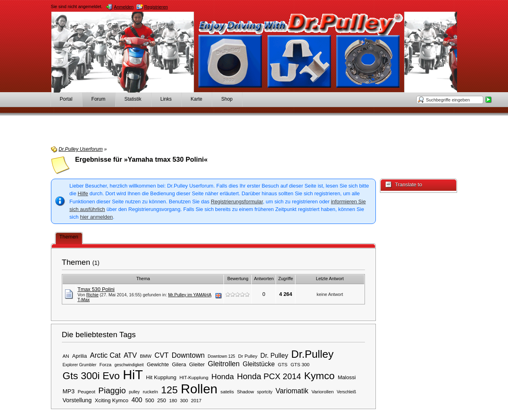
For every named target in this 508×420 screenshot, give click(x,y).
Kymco (319, 376)
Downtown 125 (221, 356)
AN (66, 356)
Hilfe (83, 193)
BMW (146, 356)
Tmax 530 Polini (96, 289)
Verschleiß (346, 392)
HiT (133, 375)
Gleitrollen (224, 364)
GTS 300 (300, 364)
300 (184, 400)
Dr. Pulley (274, 355)
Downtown (188, 355)
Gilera (179, 364)
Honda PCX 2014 (269, 376)
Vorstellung (77, 400)
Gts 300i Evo (91, 376)
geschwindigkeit (129, 365)
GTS (282, 364)
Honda (223, 377)
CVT (161, 355)
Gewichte (158, 364)
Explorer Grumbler (80, 365)
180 (173, 400)
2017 (196, 400)
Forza (105, 364)
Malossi (347, 377)
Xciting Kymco (111, 400)
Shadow (245, 392)
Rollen (199, 389)
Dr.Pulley (312, 354)
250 (162, 400)
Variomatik (292, 391)
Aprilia (80, 356)
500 (150, 400)
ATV (130, 355)
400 (137, 400)
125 (169, 390)
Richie (92, 295)
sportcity (265, 392)
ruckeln (150, 392)
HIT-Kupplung (194, 377)
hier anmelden (96, 217)
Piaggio (112, 390)
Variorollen (323, 392)
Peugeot (86, 392)
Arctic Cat (105, 355)
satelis (227, 392)
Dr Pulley (248, 356)
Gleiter (197, 364)
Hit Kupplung (161, 377)
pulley (134, 392)
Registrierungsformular (237, 202)
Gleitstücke (259, 364)
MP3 (69, 391)
